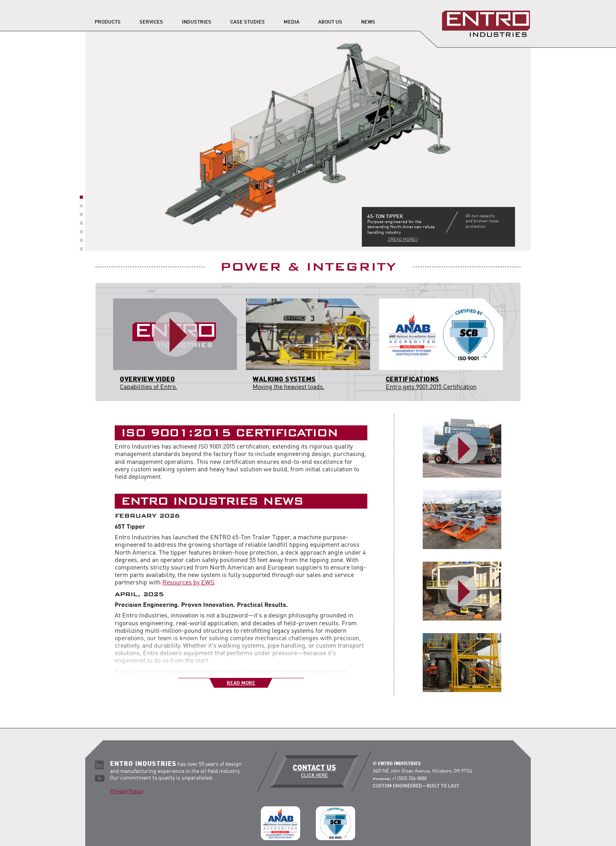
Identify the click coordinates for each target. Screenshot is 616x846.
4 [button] (81, 223)
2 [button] (81, 206)
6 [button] (81, 240)
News (368, 22)
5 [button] (81, 232)
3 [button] (81, 214)
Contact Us (314, 771)
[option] (308, 141)
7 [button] (81, 249)
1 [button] (81, 197)
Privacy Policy (127, 791)
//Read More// (403, 240)
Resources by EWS (188, 583)
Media (291, 22)
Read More (241, 683)
